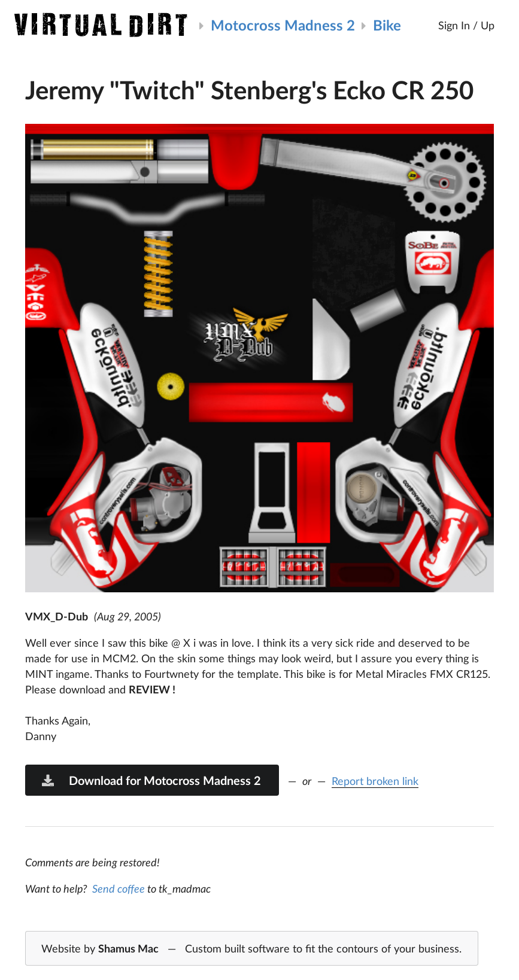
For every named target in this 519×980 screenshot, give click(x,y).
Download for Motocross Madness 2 (151, 780)
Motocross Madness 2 (283, 25)
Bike (387, 25)
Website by (251, 949)
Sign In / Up (466, 25)
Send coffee (119, 888)
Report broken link (375, 781)
